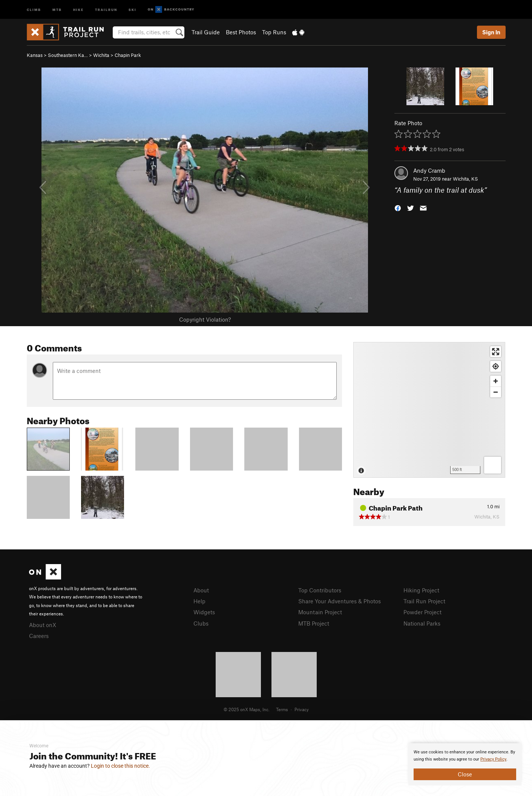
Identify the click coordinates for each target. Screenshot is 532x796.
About (201, 590)
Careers (39, 636)
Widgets (204, 612)
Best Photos (241, 32)
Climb (34, 9)
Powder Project (422, 612)
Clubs (201, 623)
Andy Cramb (429, 170)
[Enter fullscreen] (496, 352)
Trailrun (106, 9)
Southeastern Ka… (68, 55)
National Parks (422, 623)
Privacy (302, 709)
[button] (398, 208)
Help (199, 601)
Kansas (35, 55)
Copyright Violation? (205, 319)
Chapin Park (128, 55)
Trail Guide (206, 32)
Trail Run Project (424, 601)
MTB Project (314, 623)
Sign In (491, 32)
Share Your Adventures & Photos (340, 601)
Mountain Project (320, 612)
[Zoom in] (496, 381)
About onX (43, 625)
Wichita (101, 55)
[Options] (493, 465)
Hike (78, 9)
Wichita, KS (465, 179)
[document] (465, 764)
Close (465, 774)
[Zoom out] (496, 392)
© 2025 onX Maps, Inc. (247, 709)
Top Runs (274, 32)
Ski (133, 9)
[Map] (429, 410)
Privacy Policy (493, 759)
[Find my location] (496, 366)
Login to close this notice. (120, 766)
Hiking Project (421, 590)
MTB (57, 9)
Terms (282, 709)
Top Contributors (320, 590)
